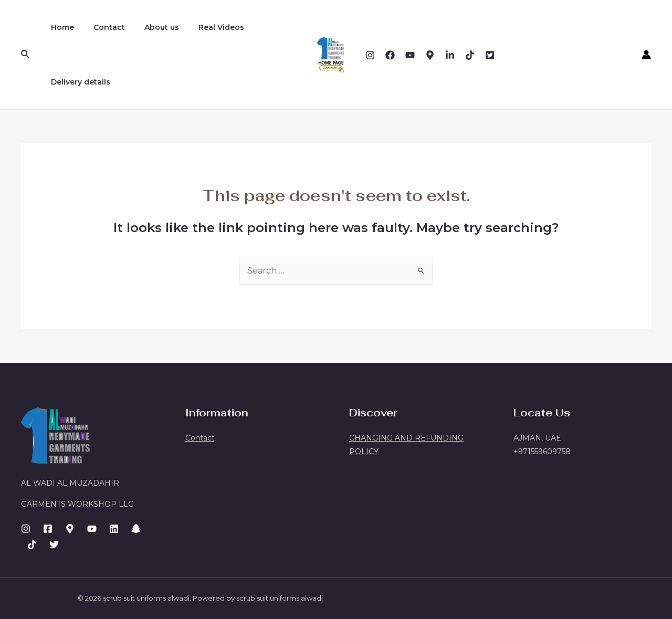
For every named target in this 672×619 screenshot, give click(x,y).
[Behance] (430, 55)
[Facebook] (390, 55)
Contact (102, 27)
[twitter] (490, 55)
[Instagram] (370, 55)
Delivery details (78, 82)
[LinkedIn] (114, 529)
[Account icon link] (646, 55)
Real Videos (204, 27)
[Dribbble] (450, 55)
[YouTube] (410, 55)
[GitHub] (54, 544)
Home (60, 27)
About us (150, 27)
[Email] (470, 55)
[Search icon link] (26, 55)
